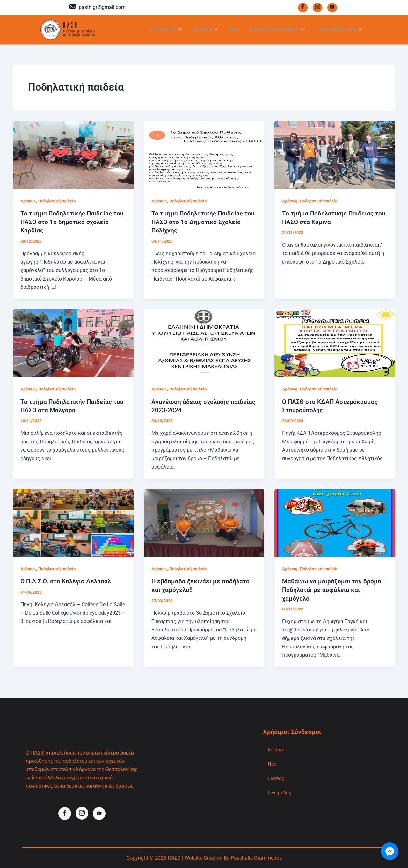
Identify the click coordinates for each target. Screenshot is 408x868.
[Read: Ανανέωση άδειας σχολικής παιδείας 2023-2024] (204, 343)
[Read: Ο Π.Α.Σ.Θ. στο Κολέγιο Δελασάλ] (73, 523)
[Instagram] (317, 7)
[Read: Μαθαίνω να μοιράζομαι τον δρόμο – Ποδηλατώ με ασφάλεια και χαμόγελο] (335, 523)
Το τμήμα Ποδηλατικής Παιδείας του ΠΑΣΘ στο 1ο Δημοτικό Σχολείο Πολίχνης (204, 222)
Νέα (272, 764)
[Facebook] (303, 7)
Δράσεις (29, 202)
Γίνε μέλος (280, 793)
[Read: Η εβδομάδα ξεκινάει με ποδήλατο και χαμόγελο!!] (204, 523)
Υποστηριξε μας (340, 30)
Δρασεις (201, 30)
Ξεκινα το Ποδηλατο (275, 30)
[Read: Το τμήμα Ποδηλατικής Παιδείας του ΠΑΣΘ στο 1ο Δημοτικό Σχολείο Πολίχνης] (204, 156)
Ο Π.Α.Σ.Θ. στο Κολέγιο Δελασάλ (68, 581)
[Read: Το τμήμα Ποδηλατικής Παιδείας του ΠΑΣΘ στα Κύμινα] (335, 156)
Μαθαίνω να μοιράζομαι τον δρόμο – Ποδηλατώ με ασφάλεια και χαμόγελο (332, 589)
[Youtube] (332, 7)
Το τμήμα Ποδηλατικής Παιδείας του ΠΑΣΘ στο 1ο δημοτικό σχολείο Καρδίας (73, 222)
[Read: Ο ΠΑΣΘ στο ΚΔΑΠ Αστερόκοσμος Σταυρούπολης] (335, 343)
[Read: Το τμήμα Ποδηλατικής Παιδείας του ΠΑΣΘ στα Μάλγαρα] (73, 343)
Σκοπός (277, 778)
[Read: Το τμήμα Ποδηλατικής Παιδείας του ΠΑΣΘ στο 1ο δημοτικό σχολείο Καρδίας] (73, 156)
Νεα (231, 30)
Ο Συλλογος (160, 30)
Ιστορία (276, 749)
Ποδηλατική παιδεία (61, 202)
